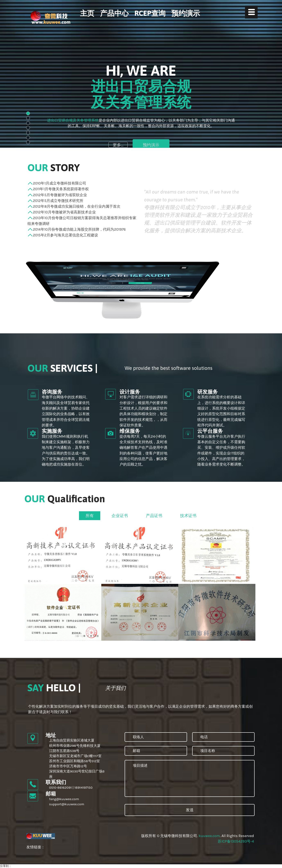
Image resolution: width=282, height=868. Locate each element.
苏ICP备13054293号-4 (236, 841)
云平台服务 (210, 431)
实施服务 (52, 431)
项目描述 (190, 778)
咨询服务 (52, 392)
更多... (118, 145)
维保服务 (130, 431)
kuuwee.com (209, 836)
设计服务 (130, 392)
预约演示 (151, 145)
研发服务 (208, 392)
